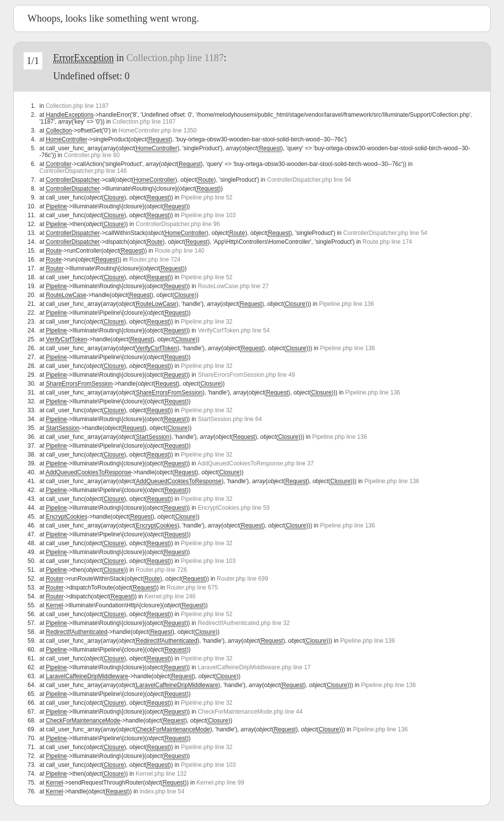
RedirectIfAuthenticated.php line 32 (244, 623)
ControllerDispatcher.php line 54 (385, 233)
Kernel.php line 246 (170, 596)
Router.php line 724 (155, 260)
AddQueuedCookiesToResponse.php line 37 (255, 463)
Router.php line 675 (192, 588)
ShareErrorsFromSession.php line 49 (246, 375)
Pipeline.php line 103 (208, 215)
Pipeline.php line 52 (207, 197)
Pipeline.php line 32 (207, 322)
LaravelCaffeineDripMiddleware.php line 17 (254, 667)
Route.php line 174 (388, 242)
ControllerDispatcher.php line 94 (309, 180)
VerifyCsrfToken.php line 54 (234, 330)
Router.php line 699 (243, 579)
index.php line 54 (162, 791)
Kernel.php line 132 (161, 774)
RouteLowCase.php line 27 (233, 286)
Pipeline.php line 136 (346, 304)
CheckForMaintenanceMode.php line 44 (250, 712)
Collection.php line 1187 (175, 58)
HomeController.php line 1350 (158, 131)
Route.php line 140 (179, 251)
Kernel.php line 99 (220, 783)
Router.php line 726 (161, 570)
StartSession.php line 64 (230, 419)
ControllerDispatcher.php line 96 (178, 224)
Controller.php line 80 (92, 155)
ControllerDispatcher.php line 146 (83, 171)
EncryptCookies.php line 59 (234, 508)
